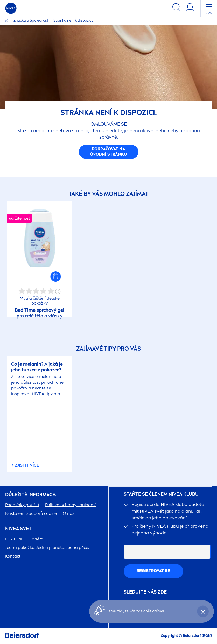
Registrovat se (153, 571)
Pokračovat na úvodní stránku (108, 152)
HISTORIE (14, 539)
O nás (69, 513)
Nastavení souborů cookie (31, 513)
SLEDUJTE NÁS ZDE (145, 592)
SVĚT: (19, 529)
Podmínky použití (22, 505)
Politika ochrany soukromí (70, 505)
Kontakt (13, 556)
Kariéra (36, 539)
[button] (56, 277)
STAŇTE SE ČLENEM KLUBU (161, 494)
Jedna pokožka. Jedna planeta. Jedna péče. (47, 548)
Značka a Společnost (31, 21)
